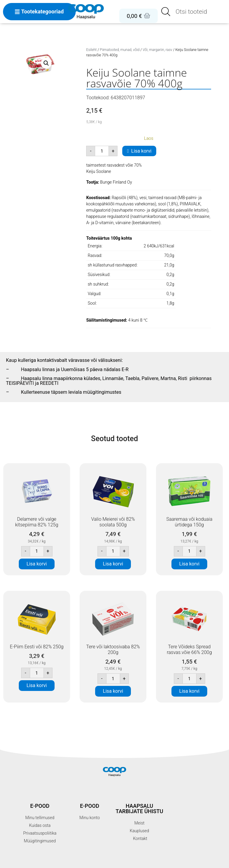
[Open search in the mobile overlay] (193, 12)
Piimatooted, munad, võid (120, 50)
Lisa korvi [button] (37, 564)
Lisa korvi (141, 151)
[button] (46, 63)
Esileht (91, 50)
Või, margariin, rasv (157, 50)
